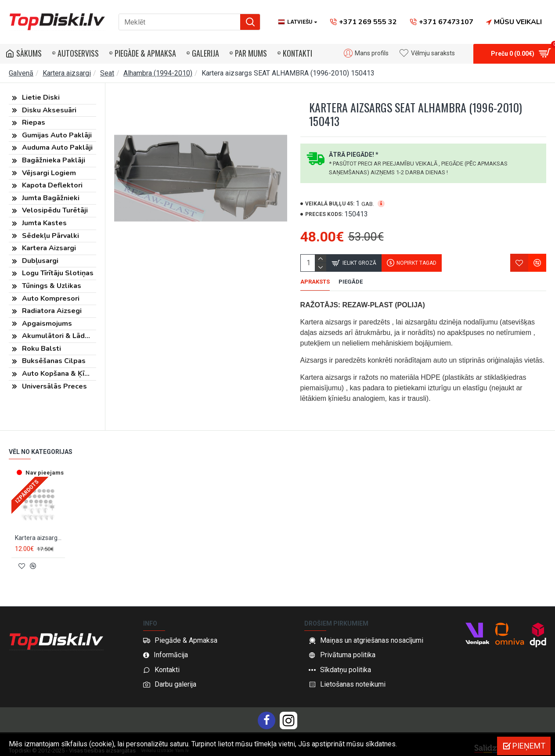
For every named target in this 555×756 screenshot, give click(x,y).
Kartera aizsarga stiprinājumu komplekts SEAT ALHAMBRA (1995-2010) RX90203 (40, 537)
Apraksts (315, 282)
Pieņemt (529, 746)
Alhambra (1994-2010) (158, 73)
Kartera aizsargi (67, 73)
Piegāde (351, 282)
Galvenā (21, 73)
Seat (107, 73)
